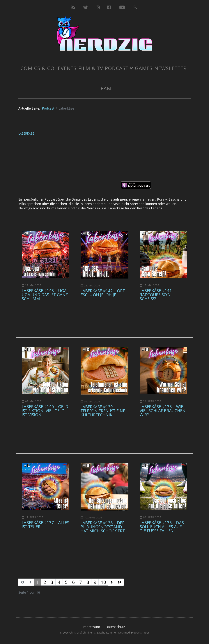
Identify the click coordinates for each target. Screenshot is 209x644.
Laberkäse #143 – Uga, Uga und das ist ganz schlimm (45, 295)
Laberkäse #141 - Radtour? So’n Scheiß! (157, 295)
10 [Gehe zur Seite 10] (103, 582)
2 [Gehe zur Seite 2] (45, 582)
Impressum (91, 627)
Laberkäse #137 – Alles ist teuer (45, 525)
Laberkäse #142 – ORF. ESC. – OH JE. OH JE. (103, 293)
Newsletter (171, 68)
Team (105, 88)
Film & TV (91, 68)
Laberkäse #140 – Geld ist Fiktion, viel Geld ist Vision (45, 411)
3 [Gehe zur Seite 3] (52, 582)
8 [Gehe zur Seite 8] (88, 582)
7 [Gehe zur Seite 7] (81, 582)
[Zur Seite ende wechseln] (120, 582)
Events (67, 68)
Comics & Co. (38, 68)
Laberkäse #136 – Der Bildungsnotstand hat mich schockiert (103, 527)
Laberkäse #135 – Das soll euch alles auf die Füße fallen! (162, 527)
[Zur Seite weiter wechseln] (112, 582)
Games (144, 68)
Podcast (117, 68)
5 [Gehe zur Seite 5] (66, 582)
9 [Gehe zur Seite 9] (95, 582)
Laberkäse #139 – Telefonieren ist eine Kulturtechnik (103, 411)
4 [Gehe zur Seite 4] (59, 582)
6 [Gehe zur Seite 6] (73, 582)
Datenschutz (115, 627)
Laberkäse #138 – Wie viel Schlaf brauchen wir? (163, 411)
